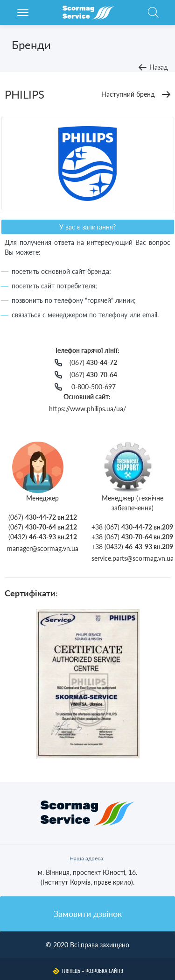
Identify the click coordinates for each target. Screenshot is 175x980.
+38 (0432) (132, 547)
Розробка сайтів (104, 971)
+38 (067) (132, 527)
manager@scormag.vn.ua (43, 548)
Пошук (153, 17)
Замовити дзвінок (88, 914)
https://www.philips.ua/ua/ (87, 409)
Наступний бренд (128, 94)
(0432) (43, 537)
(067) (93, 362)
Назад (159, 67)
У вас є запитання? (87, 227)
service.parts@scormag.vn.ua (133, 558)
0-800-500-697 (94, 387)
